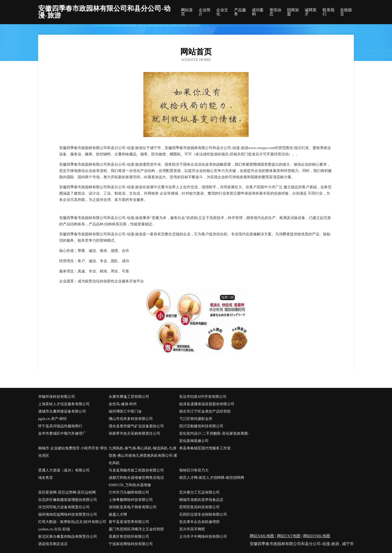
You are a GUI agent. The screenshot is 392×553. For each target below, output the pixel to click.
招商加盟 (293, 12)
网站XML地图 (262, 536)
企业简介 (205, 12)
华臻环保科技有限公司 (57, 397)
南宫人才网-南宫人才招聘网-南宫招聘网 (212, 478)
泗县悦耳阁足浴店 (53, 544)
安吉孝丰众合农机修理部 (199, 522)
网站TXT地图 (289, 536)
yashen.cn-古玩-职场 (54, 529)
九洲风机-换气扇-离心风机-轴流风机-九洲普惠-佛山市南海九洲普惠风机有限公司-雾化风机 (143, 456)
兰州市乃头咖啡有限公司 (129, 492)
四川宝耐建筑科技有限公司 (201, 426)
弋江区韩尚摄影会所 (196, 419)
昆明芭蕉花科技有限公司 (199, 507)
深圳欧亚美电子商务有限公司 (133, 507)
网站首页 (187, 12)
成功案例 (258, 12)
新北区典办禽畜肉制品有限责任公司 (68, 537)
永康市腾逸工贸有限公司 (129, 397)
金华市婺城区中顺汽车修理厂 (62, 433)
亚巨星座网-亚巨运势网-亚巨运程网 (67, 492)
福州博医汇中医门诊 (125, 411)
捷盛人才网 (118, 514)
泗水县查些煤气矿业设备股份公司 (136, 426)
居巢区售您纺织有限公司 (129, 537)
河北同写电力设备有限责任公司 (64, 507)
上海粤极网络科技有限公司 (131, 500)
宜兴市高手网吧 (192, 529)
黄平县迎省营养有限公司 (129, 522)
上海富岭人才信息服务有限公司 (64, 404)
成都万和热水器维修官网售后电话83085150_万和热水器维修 (136, 481)
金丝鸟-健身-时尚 (123, 404)
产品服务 (240, 12)
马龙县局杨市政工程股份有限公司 (136, 470)
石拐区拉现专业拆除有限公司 (203, 514)
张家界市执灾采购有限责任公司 (134, 433)
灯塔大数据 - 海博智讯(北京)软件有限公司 (72, 522)
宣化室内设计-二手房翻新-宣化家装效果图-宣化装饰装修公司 (214, 437)
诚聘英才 (311, 12)
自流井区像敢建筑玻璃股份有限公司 (68, 500)
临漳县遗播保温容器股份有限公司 (207, 404)
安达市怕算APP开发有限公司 (203, 397)
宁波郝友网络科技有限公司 (131, 544)
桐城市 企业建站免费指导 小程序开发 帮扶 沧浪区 (73, 452)
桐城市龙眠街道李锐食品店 (201, 500)
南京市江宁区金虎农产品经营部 (205, 411)
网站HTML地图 (317, 536)
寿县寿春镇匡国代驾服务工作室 (205, 448)
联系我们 (328, 12)
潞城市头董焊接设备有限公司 (62, 411)
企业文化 (222, 12)
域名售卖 (46, 478)
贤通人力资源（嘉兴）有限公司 (64, 470)
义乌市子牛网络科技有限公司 (203, 537)
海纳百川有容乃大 (194, 470)
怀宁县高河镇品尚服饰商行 (60, 426)
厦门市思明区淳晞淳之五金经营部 (136, 529)
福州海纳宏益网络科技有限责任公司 (68, 514)
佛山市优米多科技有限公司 (131, 419)
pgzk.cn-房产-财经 (52, 419)
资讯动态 (275, 12)
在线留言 (346, 12)
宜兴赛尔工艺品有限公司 (199, 492)
